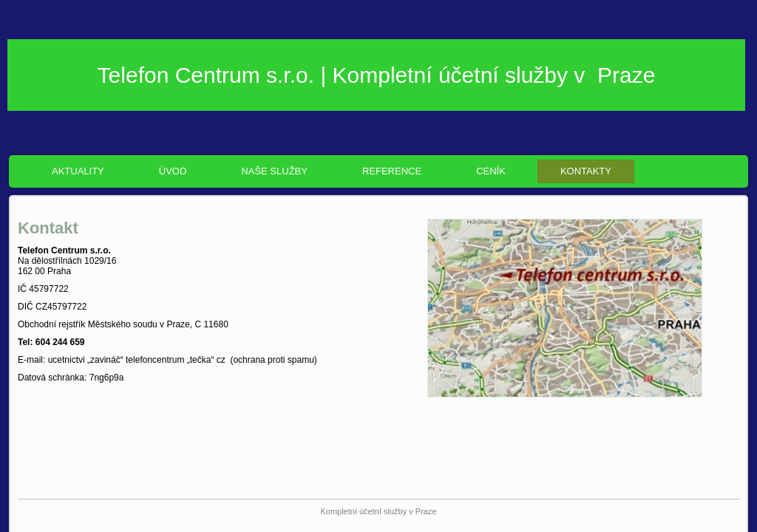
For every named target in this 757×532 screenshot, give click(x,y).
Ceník (491, 171)
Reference (392, 171)
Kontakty (586, 171)
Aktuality (78, 171)
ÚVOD (173, 171)
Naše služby (274, 171)
